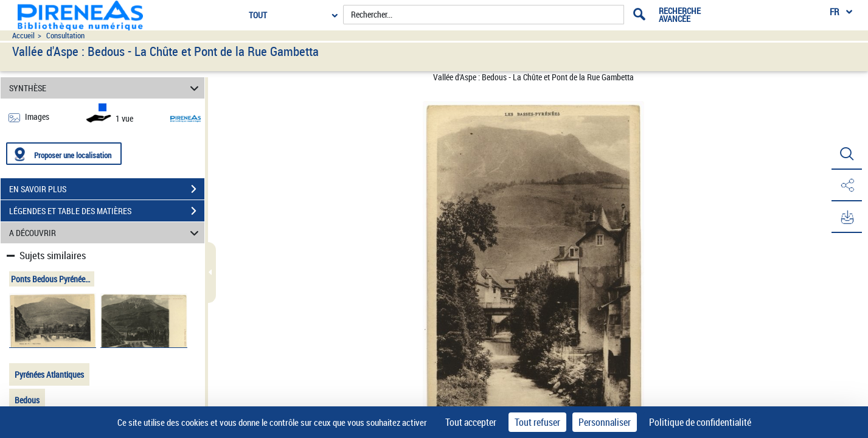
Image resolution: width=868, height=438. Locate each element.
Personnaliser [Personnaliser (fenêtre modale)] (605, 422)
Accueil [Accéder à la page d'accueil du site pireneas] (23, 36)
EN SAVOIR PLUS (107, 189)
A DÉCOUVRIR (106, 233)
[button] (847, 154)
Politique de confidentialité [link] (700, 422)
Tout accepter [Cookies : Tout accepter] (471, 422)
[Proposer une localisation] (64, 154)
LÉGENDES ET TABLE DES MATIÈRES (107, 211)
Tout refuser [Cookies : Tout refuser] (537, 422)
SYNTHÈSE (106, 88)
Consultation (65, 36)
